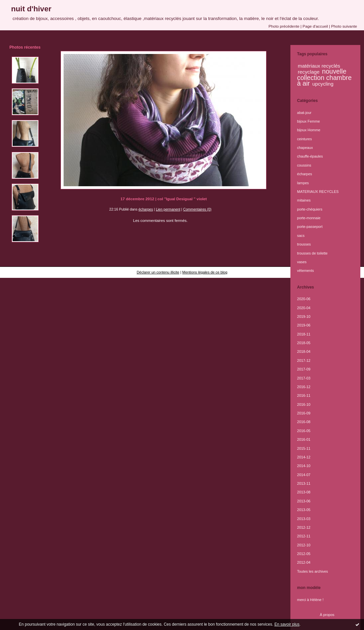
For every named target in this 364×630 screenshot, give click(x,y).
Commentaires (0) (197, 209)
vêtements (305, 271)
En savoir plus (287, 624)
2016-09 (304, 413)
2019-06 (304, 325)
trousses (304, 244)
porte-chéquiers (310, 209)
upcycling (323, 84)
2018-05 (304, 343)
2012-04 (304, 562)
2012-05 (304, 554)
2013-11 (304, 483)
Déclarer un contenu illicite (158, 272)
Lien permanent (168, 209)
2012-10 (304, 545)
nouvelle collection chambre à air (324, 77)
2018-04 (304, 351)
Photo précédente (284, 26)
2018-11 (304, 334)
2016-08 (304, 422)
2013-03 (304, 519)
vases (302, 262)
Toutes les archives (313, 571)
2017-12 (304, 360)
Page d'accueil (315, 26)
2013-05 (304, 510)
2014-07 (304, 475)
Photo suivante (344, 26)
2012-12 (304, 527)
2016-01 (304, 439)
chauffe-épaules (310, 156)
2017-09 (304, 369)
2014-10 (304, 466)
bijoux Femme (309, 121)
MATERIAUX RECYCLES (318, 192)
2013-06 (304, 501)
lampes (303, 183)
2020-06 (304, 299)
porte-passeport (310, 227)
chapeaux (305, 148)
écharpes (146, 209)
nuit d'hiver (31, 9)
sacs (301, 236)
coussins (304, 165)
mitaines (304, 200)
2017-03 (304, 378)
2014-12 (304, 457)
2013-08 (304, 492)
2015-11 (304, 448)
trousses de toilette (312, 253)
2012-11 (304, 536)
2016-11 (304, 395)
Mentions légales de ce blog (205, 272)
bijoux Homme (309, 130)
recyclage (309, 72)
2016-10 (304, 404)
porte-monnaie (309, 218)
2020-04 (304, 308)
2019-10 (304, 316)
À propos (327, 615)
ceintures (304, 139)
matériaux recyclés (319, 66)
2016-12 (304, 387)
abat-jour (304, 113)
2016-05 (304, 431)
